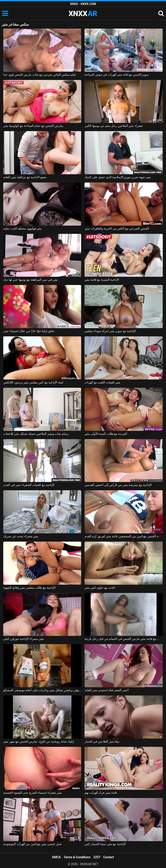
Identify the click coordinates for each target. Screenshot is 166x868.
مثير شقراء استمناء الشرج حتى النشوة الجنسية (33, 793)
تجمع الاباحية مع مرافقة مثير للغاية (25, 177)
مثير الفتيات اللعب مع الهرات (102, 382)
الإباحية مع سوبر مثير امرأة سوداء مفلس (110, 331)
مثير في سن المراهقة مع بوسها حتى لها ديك (31, 280)
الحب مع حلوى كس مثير (100, 588)
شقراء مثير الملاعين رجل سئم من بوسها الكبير (114, 126)
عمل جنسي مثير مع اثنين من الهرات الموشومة (32, 844)
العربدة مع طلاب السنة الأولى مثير (106, 434)
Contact (109, 857)
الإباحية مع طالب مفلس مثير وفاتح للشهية (29, 588)
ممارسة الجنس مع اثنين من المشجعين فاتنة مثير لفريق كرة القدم (124, 536)
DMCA (56, 857)
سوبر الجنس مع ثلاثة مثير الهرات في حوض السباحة (117, 75)
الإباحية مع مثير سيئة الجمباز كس (105, 844)
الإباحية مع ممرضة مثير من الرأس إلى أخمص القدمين (118, 485)
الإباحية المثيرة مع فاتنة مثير (102, 280)
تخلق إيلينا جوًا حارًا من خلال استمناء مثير (29, 331)
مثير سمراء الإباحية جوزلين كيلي (24, 639)
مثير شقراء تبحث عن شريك (21, 536)
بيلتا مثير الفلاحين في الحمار (102, 741)
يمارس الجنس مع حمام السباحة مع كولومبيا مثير (33, 126)
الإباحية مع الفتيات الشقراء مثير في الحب (29, 485)
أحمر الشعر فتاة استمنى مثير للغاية (106, 690)
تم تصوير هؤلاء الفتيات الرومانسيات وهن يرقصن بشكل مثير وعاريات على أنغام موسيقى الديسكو (42, 690)
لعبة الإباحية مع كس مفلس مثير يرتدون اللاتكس (33, 382)
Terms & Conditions (77, 857)
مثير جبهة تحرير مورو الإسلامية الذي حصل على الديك (118, 177)
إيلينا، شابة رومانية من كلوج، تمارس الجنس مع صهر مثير (39, 741)
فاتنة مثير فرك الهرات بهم (101, 793)
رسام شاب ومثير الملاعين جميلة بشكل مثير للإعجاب (36, 434)
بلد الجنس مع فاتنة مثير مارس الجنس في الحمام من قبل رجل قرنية (124, 639)
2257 (97, 857)
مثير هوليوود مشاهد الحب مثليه (22, 228)
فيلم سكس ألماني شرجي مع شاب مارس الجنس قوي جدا (39, 75)
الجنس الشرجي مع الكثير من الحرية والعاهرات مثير (117, 228)
